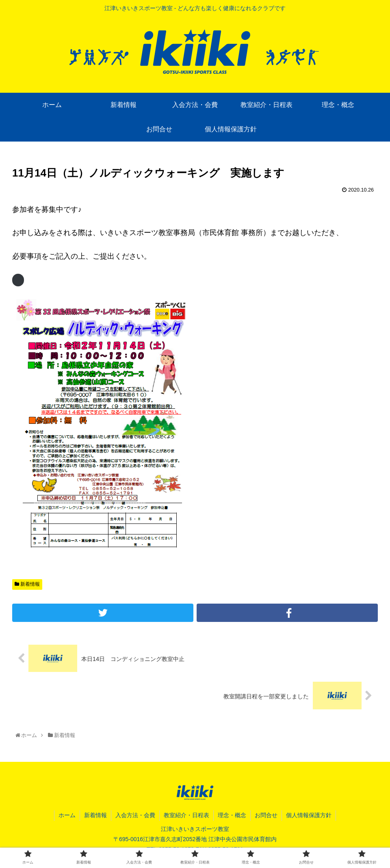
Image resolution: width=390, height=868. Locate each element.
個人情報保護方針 (309, 815)
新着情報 (27, 584)
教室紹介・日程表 (186, 815)
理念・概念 (232, 815)
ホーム (67, 815)
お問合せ (266, 815)
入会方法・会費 (135, 815)
